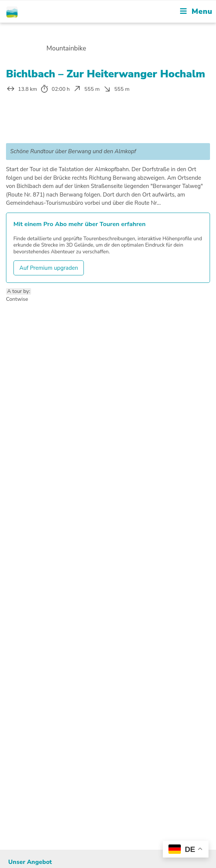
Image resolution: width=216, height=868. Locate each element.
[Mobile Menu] (196, 11)
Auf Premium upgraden (49, 268)
